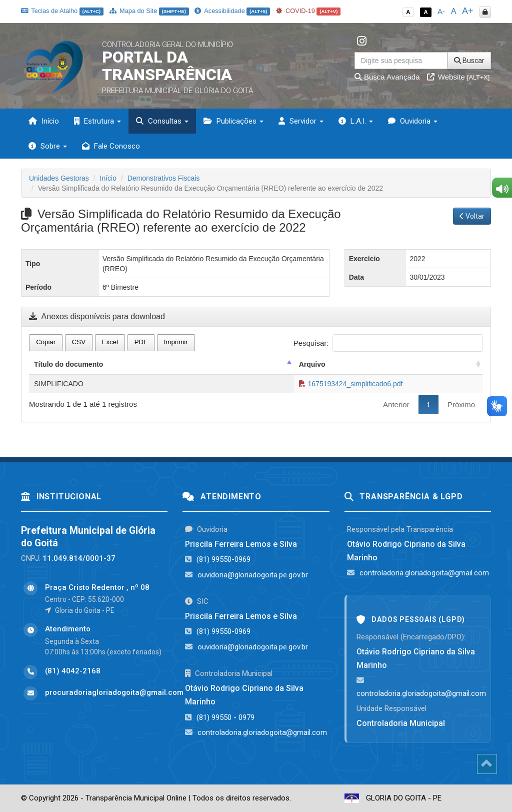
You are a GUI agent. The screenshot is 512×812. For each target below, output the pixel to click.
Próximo (461, 404)
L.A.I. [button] (356, 121)
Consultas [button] (162, 121)
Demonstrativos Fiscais (164, 178)
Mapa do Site (149, 11)
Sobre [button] (48, 146)
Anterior (396, 404)
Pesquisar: (388, 343)
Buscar (469, 61)
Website (458, 77)
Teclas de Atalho (62, 11)
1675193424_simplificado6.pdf (351, 384)
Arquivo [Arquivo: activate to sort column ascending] (312, 364)
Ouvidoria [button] (413, 121)
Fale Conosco (111, 146)
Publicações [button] (233, 121)
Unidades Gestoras (59, 178)
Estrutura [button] (97, 121)
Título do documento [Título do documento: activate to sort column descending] (68, 364)
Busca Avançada (387, 77)
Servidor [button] (301, 121)
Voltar (472, 216)
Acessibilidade (232, 11)
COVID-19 (308, 11)
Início (44, 121)
